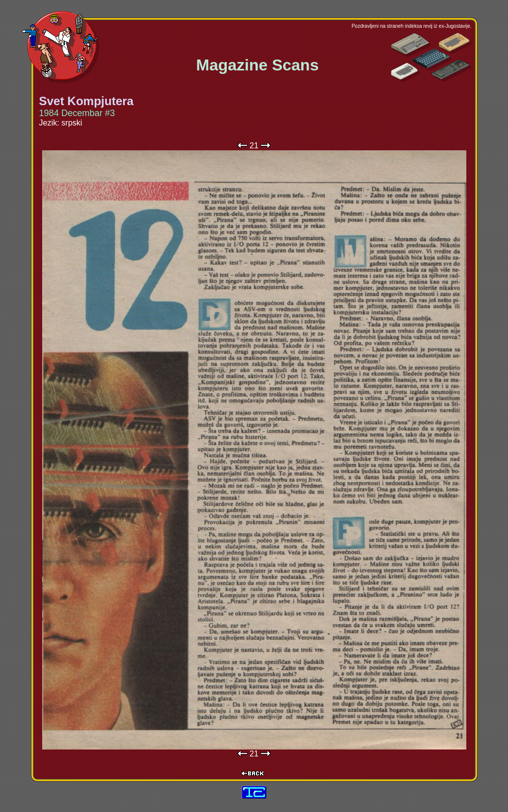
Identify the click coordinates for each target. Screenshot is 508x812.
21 (254, 146)
